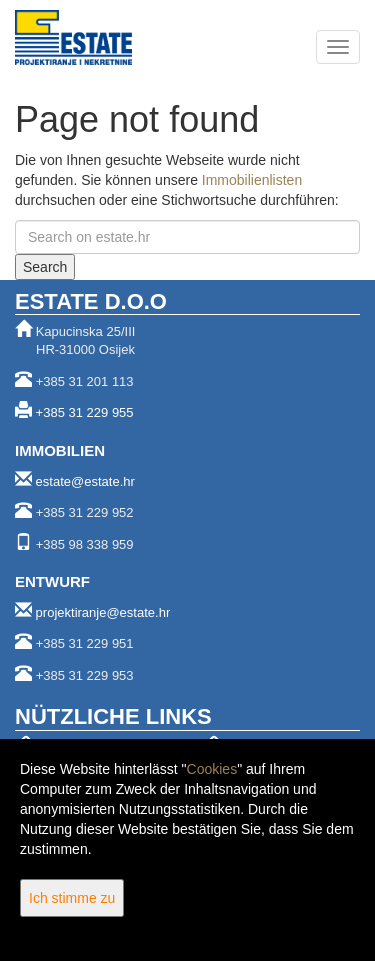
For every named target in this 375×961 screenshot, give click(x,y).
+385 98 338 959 (85, 544)
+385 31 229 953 (85, 675)
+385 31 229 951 (85, 643)
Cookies (212, 769)
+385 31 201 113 (85, 381)
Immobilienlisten (252, 180)
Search (45, 267)
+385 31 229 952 (85, 512)
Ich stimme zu (72, 898)
